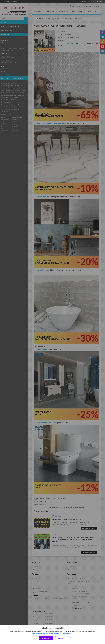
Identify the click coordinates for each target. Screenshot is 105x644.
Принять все (46, 638)
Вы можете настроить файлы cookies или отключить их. (52, 633)
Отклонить (62, 638)
